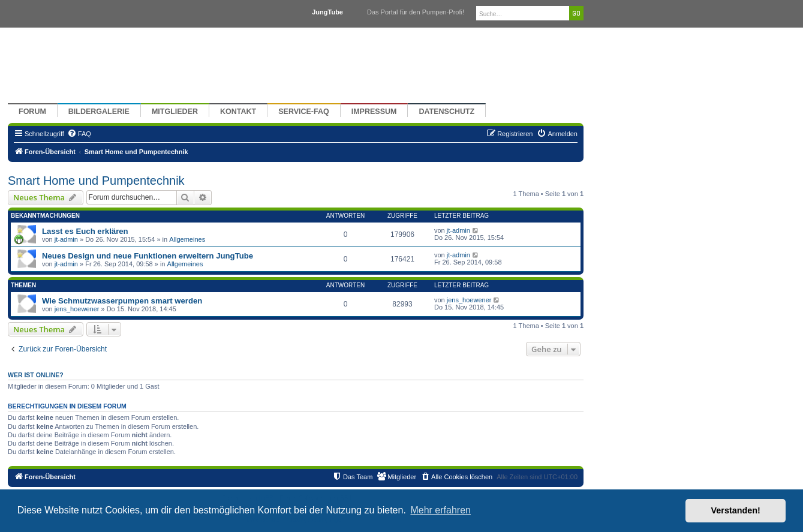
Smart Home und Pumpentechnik (96, 181)
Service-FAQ (304, 112)
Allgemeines (187, 239)
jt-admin (66, 239)
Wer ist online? (36, 375)
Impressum (374, 112)
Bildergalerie (99, 112)
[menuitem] (79, 134)
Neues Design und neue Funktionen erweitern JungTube (148, 256)
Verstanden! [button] (736, 510)
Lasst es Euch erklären (85, 231)
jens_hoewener (77, 309)
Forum (32, 112)
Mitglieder (175, 112)
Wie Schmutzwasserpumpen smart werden (122, 301)
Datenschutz (446, 112)
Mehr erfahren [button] (440, 510)
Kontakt (238, 112)
